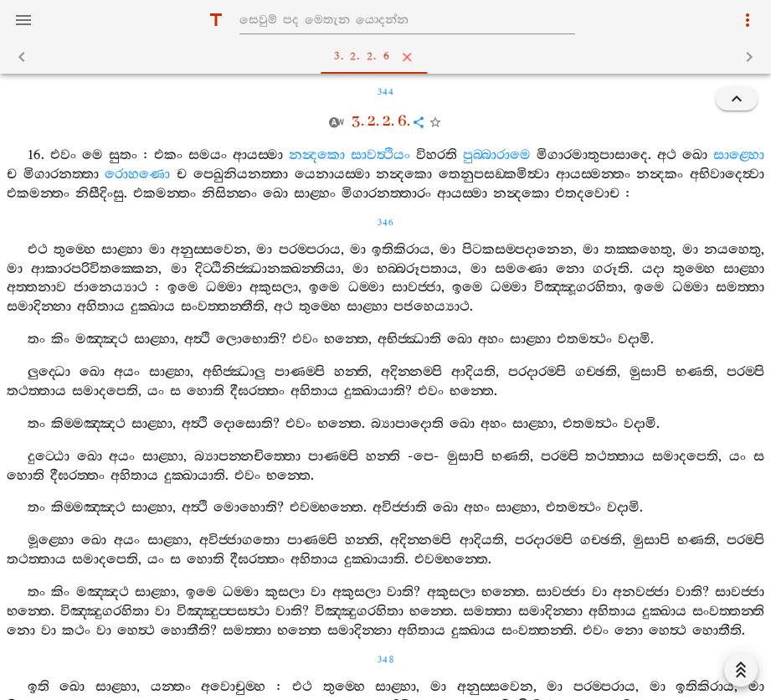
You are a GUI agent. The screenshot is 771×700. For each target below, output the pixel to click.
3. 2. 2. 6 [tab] (389, 57)
